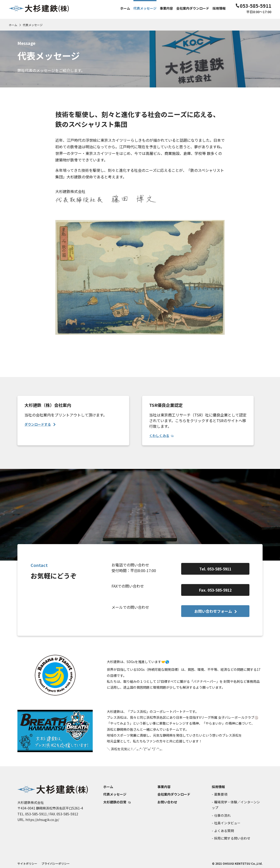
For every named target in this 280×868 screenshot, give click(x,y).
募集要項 (221, 794)
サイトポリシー (27, 863)
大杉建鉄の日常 (117, 802)
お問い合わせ (167, 802)
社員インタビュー (227, 823)
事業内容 (164, 787)
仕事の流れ (222, 815)
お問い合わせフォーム (216, 611)
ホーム (13, 25)
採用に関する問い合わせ (232, 838)
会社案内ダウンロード (174, 794)
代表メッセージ (115, 794)
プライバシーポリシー (56, 863)
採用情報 (218, 787)
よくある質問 (224, 831)
